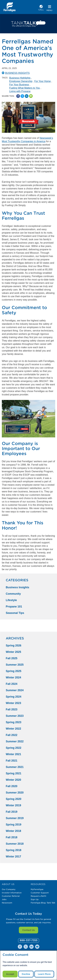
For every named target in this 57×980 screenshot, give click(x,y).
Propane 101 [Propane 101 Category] (14, 607)
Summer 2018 (15, 844)
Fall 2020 (12, 786)
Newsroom (7, 903)
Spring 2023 (14, 722)
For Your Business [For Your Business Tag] (19, 85)
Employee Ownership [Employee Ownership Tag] (21, 81)
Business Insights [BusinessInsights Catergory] (17, 73)
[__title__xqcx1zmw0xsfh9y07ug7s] (10, 7)
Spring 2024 (14, 697)
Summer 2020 (15, 793)
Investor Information (12, 893)
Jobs (4, 899)
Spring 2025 (14, 671)
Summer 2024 (15, 690)
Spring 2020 (14, 799)
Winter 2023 (13, 703)
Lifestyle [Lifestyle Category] (11, 600)
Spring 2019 (14, 825)
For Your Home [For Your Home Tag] (43, 81)
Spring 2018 (14, 850)
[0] (29, 940)
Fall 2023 (12, 709)
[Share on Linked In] (27, 96)
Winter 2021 (13, 754)
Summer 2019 (15, 818)
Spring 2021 (14, 773)
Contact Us (28, 930)
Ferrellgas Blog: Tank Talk (43, 903)
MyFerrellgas (37, 889)
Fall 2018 (12, 837)
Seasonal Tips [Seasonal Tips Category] (15, 613)
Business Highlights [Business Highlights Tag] (20, 78)
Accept (10, 974)
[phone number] (41, 8)
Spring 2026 (14, 646)
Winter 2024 (13, 677)
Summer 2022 (15, 741)
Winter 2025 (13, 652)
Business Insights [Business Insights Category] (17, 587)
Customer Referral (11, 896)
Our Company (9, 889)
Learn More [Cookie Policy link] (44, 974)
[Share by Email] (31, 96)
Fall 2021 (12, 761)
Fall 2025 (12, 658)
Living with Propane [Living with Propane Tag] (20, 91)
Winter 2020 (13, 780)
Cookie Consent (16, 955)
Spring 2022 (14, 748)
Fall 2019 (12, 812)
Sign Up (35, 899)
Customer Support (40, 893)
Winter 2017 (13, 857)
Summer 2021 (15, 767)
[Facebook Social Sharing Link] (18, 96)
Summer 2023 (15, 716)
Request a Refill (38, 896)
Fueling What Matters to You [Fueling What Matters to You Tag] (25, 88)
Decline (26, 974)
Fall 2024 (12, 684)
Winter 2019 (13, 805)
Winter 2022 (13, 729)
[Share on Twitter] (22, 96)
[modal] (28, 965)
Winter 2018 (13, 831)
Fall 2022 (12, 735)
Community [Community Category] (13, 594)
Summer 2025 (15, 665)
